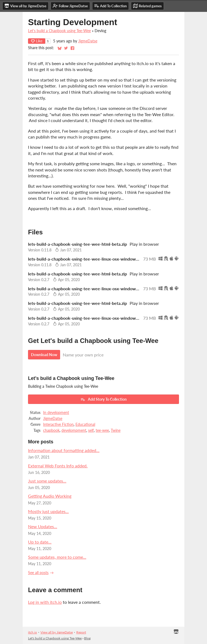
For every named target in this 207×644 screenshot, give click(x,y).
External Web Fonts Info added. (58, 466)
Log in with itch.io (45, 602)
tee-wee (102, 430)
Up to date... (40, 542)
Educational (85, 424)
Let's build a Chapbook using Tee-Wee (59, 31)
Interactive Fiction (58, 424)
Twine (116, 430)
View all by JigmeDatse (57, 632)
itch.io (32, 632)
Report (81, 632)
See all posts (38, 573)
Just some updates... (47, 481)
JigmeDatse (88, 41)
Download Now (44, 355)
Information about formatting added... (64, 450)
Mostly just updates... (48, 511)
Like (37, 41)
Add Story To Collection (103, 399)
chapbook (51, 430)
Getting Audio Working (50, 496)
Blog (87, 638)
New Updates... (43, 526)
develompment (74, 430)
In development (56, 413)
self (91, 430)
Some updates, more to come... (57, 557)
